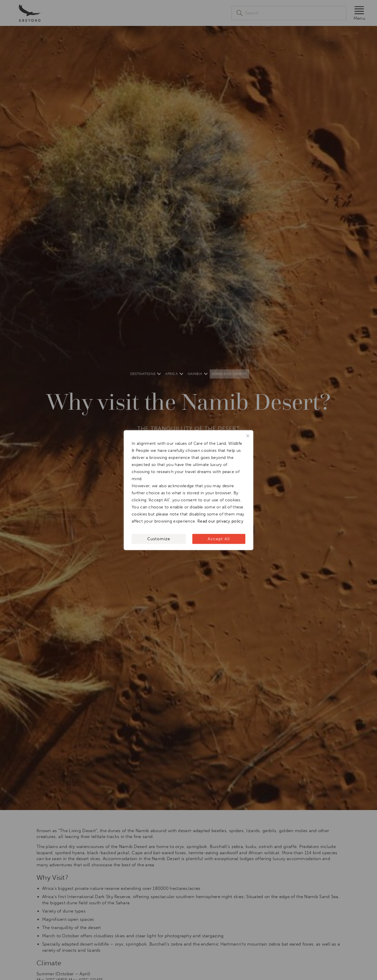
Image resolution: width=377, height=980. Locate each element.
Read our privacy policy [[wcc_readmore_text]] (220, 521)
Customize (159, 539)
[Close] (248, 436)
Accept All (219, 539)
